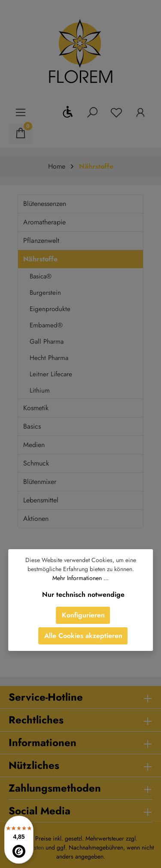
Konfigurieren (83, 615)
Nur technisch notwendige (83, 594)
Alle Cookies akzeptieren (83, 636)
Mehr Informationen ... (80, 578)
